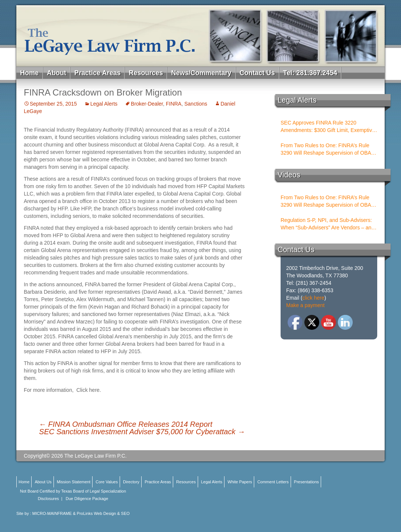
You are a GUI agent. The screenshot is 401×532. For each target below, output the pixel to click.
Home (29, 73)
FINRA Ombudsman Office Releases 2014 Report (125, 424)
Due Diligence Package (87, 499)
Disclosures (48, 499)
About (56, 73)
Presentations (306, 482)
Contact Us (257, 73)
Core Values (107, 482)
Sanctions (196, 104)
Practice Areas (97, 73)
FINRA (174, 104)
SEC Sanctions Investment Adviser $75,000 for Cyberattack (142, 432)
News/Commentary (201, 73)
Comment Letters (273, 482)
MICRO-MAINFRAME (52, 513)
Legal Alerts (104, 104)
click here (313, 298)
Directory (131, 482)
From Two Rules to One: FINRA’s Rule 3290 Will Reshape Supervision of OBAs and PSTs (327, 149)
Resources (146, 73)
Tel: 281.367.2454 (310, 73)
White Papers (240, 482)
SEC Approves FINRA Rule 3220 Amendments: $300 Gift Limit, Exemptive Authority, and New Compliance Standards (328, 127)
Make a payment (305, 305)
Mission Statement (74, 482)
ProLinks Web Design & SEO (103, 513)
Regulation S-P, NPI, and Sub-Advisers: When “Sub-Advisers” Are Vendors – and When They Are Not (327, 224)
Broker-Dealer (147, 104)
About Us (43, 482)
